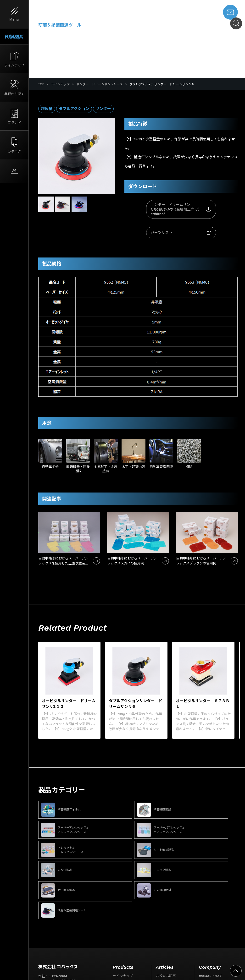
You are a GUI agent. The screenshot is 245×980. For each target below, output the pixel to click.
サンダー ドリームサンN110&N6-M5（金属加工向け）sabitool (152, 209)
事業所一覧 (212, 953)
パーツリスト (210, 210)
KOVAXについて (211, 913)
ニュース (162, 921)
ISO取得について (212, 921)
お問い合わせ (209, 962)
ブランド (119, 929)
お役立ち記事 (166, 913)
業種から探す (123, 921)
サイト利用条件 (45, 954)
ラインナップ (60, 84)
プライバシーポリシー (79, 954)
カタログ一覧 (123, 937)
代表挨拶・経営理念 (219, 945)
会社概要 (210, 937)
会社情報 (206, 929)
